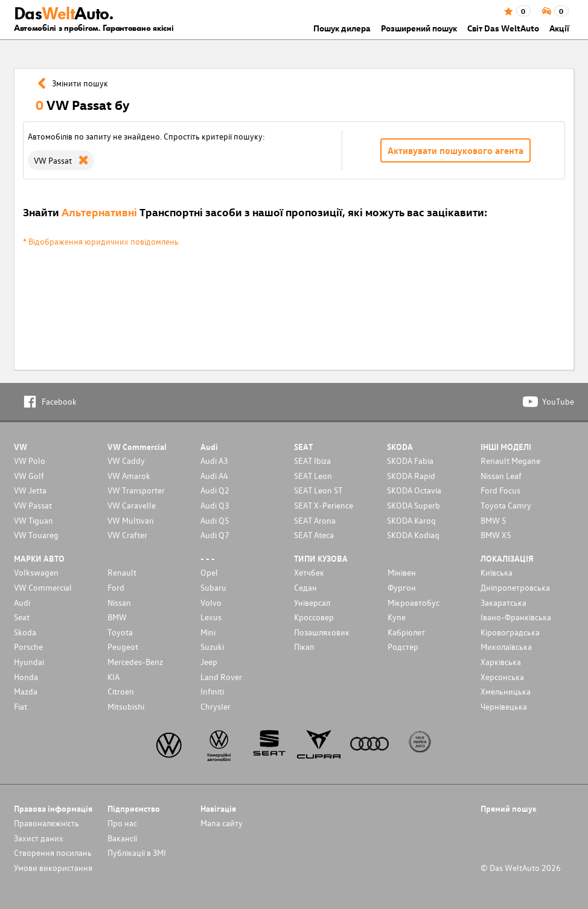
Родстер (403, 647)
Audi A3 (214, 461)
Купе (397, 617)
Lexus (211, 617)
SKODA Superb (414, 505)
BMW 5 (494, 520)
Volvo (211, 602)
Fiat (21, 706)
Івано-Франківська (516, 617)
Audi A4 (214, 476)
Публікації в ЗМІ (137, 853)
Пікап (304, 647)
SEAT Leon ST (318, 490)
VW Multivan (131, 520)
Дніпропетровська (515, 587)
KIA (113, 677)
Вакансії (122, 838)
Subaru (213, 587)
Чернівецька (504, 706)
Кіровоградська (510, 632)
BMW (117, 617)
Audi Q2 (215, 490)
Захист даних (39, 838)
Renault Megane (510, 461)
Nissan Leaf (501, 476)
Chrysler (216, 706)
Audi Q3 (215, 505)
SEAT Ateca (314, 535)
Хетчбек (309, 572)
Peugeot (123, 647)
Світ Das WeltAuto (503, 28)
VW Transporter (136, 490)
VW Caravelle (132, 505)
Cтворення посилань (53, 853)
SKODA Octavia (414, 490)
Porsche (28, 647)
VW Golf (29, 476)
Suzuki (212, 647)
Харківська (501, 662)
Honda (26, 677)
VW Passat (33, 505)
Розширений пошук (419, 28)
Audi (22, 602)
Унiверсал (312, 602)
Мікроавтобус (414, 602)
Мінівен (402, 572)
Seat (22, 617)
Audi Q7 (215, 535)
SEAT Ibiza (312, 461)
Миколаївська (506, 647)
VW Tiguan (34, 520)
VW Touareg (36, 535)
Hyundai (29, 662)
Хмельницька (506, 691)
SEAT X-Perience (324, 505)
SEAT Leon (313, 476)
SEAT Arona (315, 520)
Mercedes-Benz (135, 662)
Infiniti (212, 691)
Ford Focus (500, 490)
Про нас (122, 823)
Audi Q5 (215, 520)
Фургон (402, 587)
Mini (208, 632)
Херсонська (502, 677)
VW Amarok (129, 476)
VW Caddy (126, 461)
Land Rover (221, 677)
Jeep (209, 662)
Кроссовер (314, 617)
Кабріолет (406, 632)
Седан (305, 587)
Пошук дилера (342, 28)
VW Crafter (127, 535)
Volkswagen (36, 572)
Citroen (121, 691)
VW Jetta (30, 490)
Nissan (119, 602)
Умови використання (53, 868)
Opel (209, 572)
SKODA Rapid (411, 476)
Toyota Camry (506, 505)
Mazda (26, 691)
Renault (122, 572)
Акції (559, 28)
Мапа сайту (222, 823)
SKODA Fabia (410, 461)
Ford (116, 587)
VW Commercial (43, 587)
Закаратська (503, 602)
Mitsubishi (126, 706)
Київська (497, 572)
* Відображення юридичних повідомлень (101, 241)
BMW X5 (496, 535)
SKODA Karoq (411, 520)
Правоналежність (46, 823)
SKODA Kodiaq (413, 535)
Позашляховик (322, 632)
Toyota (120, 632)
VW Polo (30, 461)
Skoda (25, 632)
